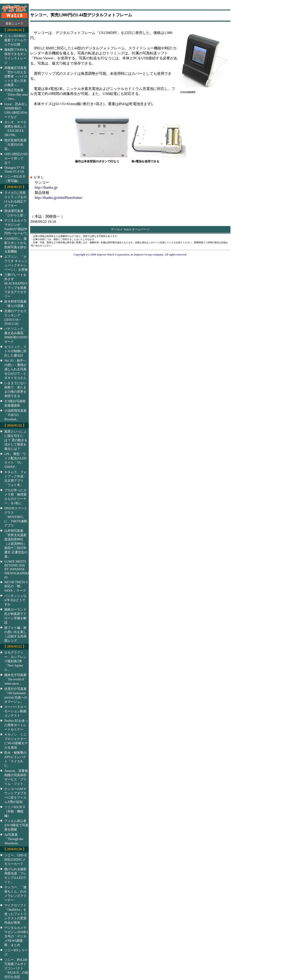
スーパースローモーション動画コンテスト (15, 711)
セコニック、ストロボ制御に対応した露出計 (15, 351)
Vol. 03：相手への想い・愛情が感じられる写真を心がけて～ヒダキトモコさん (15, 369)
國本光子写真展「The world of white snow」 (15, 679)
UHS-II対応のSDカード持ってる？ (16, 158)
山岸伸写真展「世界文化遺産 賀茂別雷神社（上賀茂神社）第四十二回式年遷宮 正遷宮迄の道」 (16, 544)
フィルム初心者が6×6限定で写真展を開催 (16, 825)
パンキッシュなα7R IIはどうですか (15, 600)
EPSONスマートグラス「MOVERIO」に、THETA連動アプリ (16, 517)
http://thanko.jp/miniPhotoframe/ (59, 198)
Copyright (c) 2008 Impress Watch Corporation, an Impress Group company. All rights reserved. (130, 254)
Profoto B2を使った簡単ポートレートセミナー (16, 725)
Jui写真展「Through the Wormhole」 (14, 839)
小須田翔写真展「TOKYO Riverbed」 (15, 415)
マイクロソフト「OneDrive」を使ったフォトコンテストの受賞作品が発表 (15, 914)
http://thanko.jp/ (46, 187)
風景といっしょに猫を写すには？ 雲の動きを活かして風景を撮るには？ (16, 440)
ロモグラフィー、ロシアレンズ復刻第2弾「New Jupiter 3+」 (15, 661)
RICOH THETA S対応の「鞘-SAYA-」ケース (16, 586)
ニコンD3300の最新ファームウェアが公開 (15, 40)
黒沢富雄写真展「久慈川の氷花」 (15, 144)
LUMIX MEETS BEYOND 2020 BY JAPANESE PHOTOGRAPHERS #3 (19, 569)
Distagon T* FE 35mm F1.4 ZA (14, 170)
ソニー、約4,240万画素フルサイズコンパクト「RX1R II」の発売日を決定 (16, 968)
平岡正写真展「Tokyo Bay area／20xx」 (16, 94)
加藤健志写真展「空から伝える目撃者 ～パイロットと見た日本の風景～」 (16, 76)
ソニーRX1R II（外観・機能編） (15, 811)
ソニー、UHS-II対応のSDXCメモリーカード (15, 860)
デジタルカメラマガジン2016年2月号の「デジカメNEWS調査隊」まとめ (16, 936)
